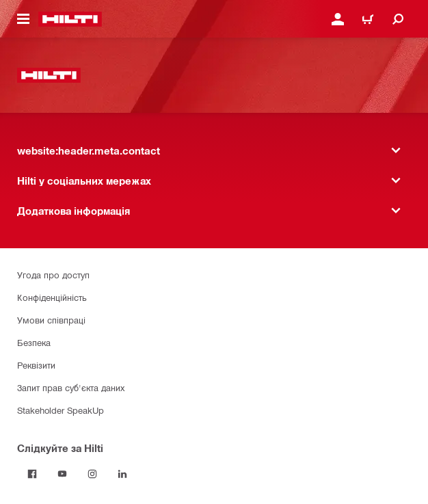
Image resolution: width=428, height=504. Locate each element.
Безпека (34, 342)
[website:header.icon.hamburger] (23, 19)
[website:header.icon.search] (398, 19)
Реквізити (36, 365)
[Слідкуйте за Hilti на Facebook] (32, 474)
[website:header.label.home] (70, 19)
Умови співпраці (51, 320)
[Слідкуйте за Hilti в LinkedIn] (122, 474)
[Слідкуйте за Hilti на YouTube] (62, 474)
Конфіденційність (52, 297)
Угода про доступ (53, 275)
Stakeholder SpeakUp (61, 410)
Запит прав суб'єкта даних (71, 387)
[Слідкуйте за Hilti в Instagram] (92, 474)
